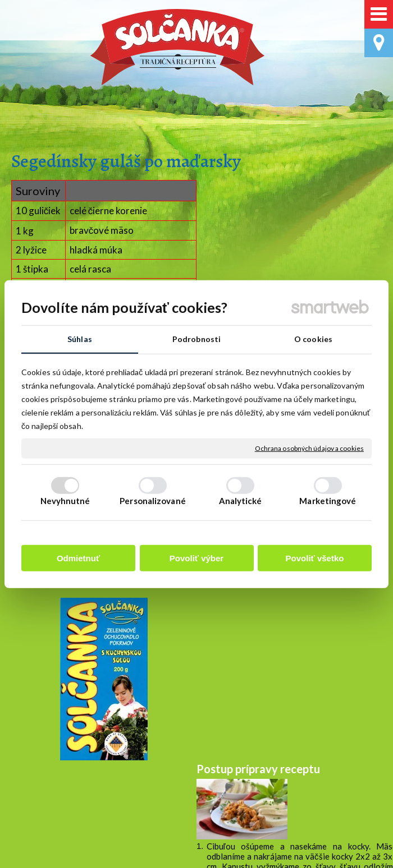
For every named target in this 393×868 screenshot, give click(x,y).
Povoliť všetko (315, 558)
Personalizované (153, 501)
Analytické (241, 501)
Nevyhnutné (65, 501)
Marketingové (328, 501)
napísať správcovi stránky (207, 858)
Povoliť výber (196, 558)
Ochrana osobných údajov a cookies (309, 448)
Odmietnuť (78, 558)
